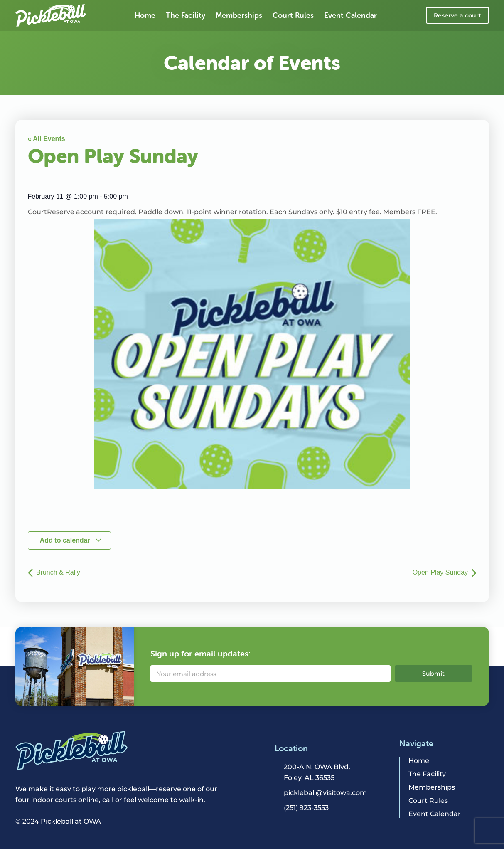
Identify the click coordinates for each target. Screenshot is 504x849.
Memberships (239, 15)
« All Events (47, 139)
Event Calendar (350, 15)
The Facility (186, 15)
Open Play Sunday (445, 572)
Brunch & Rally (54, 572)
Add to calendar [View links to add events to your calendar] (71, 540)
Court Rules (293, 15)
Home (145, 15)
